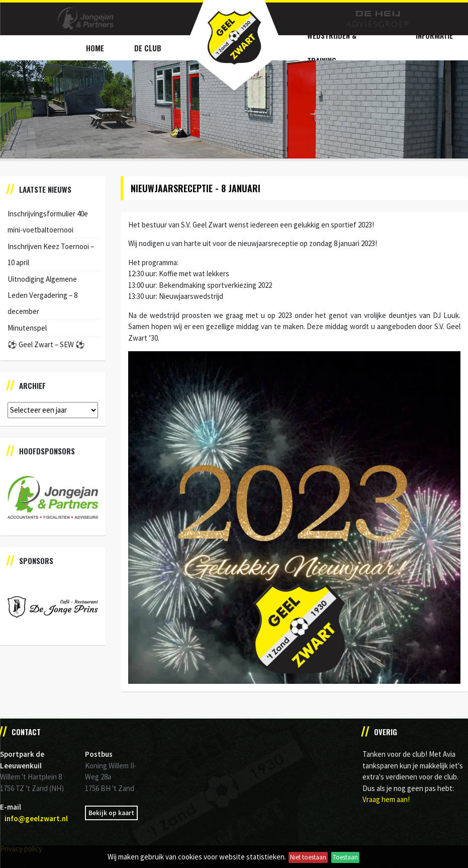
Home (95, 48)
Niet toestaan (308, 857)
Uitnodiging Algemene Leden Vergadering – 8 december (42, 295)
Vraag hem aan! (386, 799)
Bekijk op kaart (111, 813)
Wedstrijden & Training (332, 48)
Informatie (434, 35)
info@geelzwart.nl (36, 818)
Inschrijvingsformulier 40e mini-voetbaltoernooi (48, 222)
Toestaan (345, 857)
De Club (148, 48)
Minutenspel (27, 328)
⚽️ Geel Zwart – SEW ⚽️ (46, 344)
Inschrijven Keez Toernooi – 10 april (51, 254)
